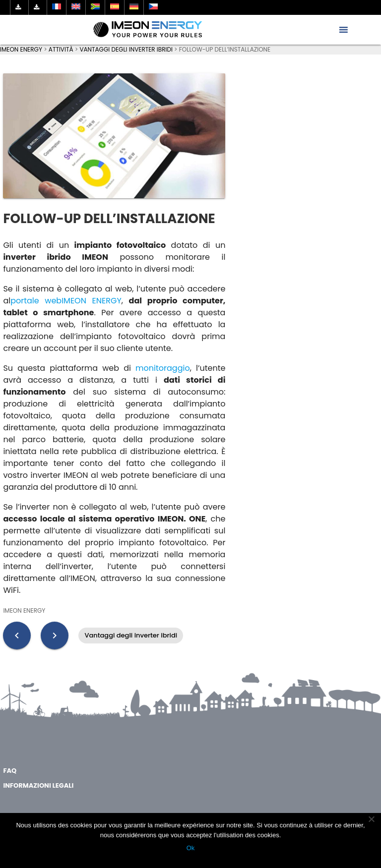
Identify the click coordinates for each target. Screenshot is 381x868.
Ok (191, 848)
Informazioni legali (38, 785)
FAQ (10, 771)
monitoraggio (163, 368)
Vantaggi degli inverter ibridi (131, 635)
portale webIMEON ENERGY (66, 301)
